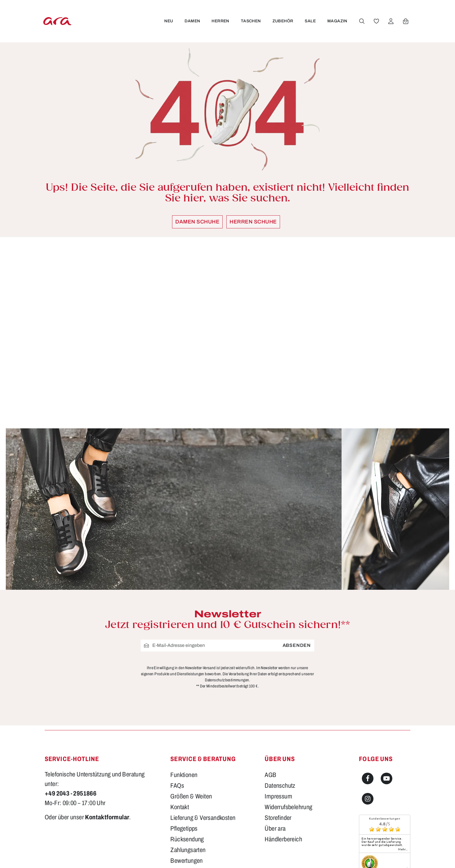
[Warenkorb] (405, 21)
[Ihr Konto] (390, 21)
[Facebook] (368, 711)
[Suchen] (361, 21)
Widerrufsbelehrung (288, 740)
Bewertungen (186, 794)
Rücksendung (187, 772)
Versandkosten (299, 855)
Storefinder (278, 751)
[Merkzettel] (376, 21)
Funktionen (184, 708)
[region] (228, 333)
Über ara (275, 761)
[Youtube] (387, 711)
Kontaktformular (107, 750)
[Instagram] (368, 731)
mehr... (403, 782)
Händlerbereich (283, 772)
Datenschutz (280, 718)
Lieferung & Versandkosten (203, 751)
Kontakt (180, 740)
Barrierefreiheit (188, 804)
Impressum (278, 729)
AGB (270, 708)
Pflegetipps (184, 761)
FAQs (177, 718)
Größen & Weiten (191, 729)
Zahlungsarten (188, 783)
